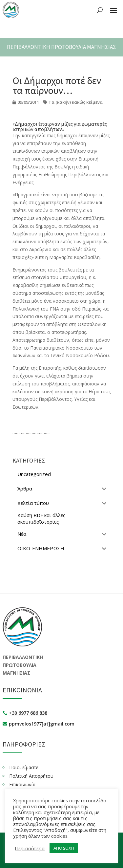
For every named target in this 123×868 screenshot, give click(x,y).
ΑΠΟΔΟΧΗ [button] (64, 848)
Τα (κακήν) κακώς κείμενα (76, 102)
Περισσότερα (30, 848)
